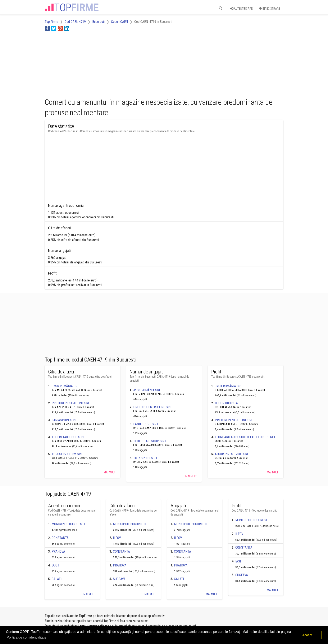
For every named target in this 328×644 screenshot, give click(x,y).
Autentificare (242, 9)
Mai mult (109, 472)
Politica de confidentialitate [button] (26, 637)
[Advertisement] (121, 63)
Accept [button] (307, 635)
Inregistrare (270, 9)
